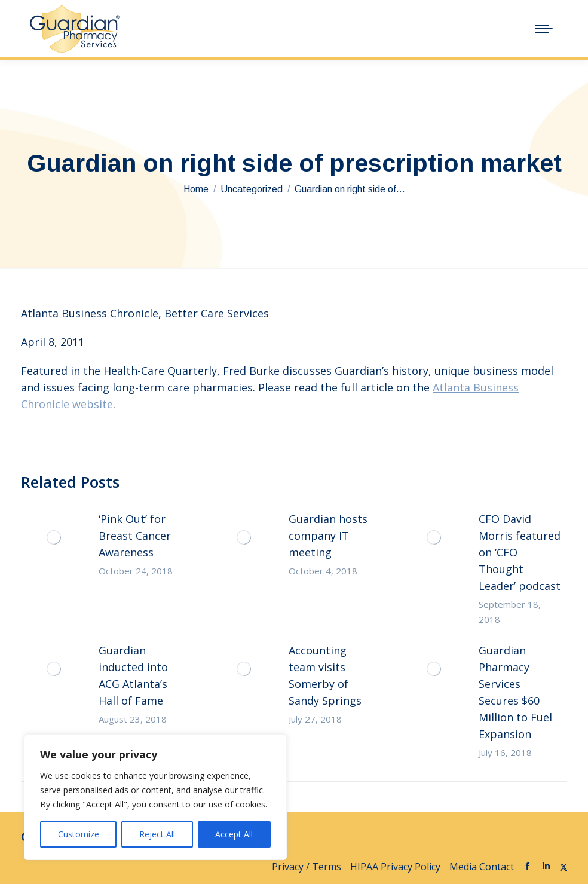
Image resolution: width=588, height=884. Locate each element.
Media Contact (482, 867)
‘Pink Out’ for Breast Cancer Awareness (135, 536)
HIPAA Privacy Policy (395, 867)
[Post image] (54, 537)
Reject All (157, 834)
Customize (79, 834)
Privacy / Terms (307, 867)
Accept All (234, 834)
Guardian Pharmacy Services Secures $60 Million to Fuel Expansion (515, 692)
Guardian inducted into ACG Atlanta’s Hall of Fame (133, 675)
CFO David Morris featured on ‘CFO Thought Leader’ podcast (520, 552)
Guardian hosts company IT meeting (328, 536)
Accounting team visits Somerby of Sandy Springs (325, 675)
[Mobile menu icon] (544, 29)
